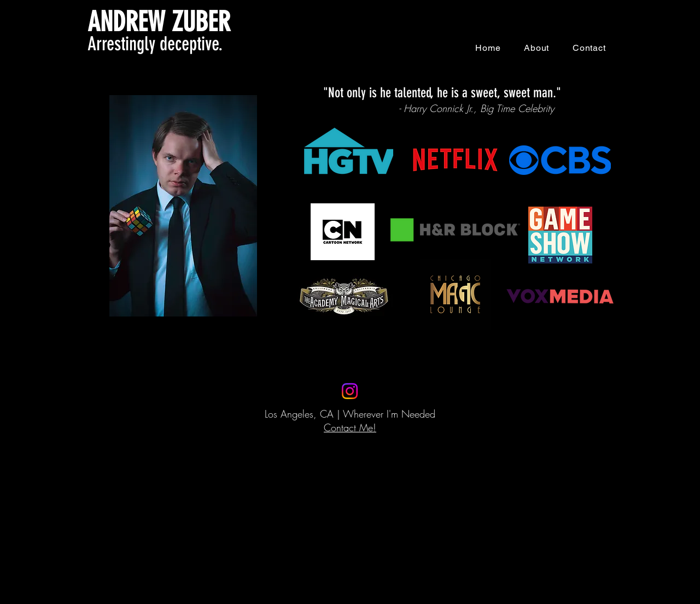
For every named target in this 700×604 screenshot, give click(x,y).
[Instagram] (350, 391)
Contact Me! (350, 427)
